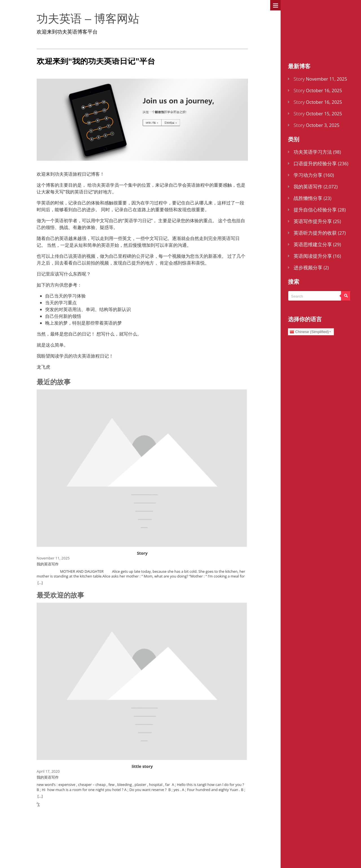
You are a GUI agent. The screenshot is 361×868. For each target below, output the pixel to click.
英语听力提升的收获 (315, 233)
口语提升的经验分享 (315, 163)
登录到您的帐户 (307, 37)
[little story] (140, 721)
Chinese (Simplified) (309, 332)
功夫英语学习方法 (313, 152)
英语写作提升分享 (313, 221)
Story (299, 79)
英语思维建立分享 (313, 244)
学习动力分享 (308, 175)
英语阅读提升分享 (313, 256)
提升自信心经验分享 (315, 210)
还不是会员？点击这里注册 (322, 49)
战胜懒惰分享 (308, 198)
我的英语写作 (308, 187)
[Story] (140, 490)
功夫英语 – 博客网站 (74, 19)
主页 (293, 24)
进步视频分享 (308, 267)
